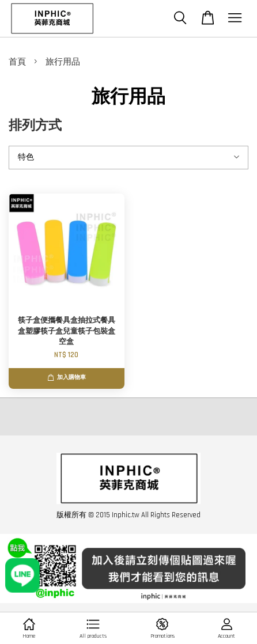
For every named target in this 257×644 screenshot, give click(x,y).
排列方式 (35, 126)
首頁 (17, 62)
